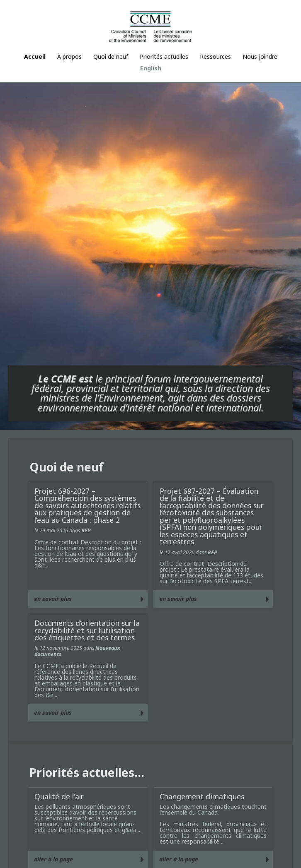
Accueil (35, 57)
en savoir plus (53, 599)
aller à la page (53, 859)
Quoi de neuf (111, 57)
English (151, 68)
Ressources (215, 57)
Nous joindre (260, 57)
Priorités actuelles (164, 57)
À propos (69, 57)
